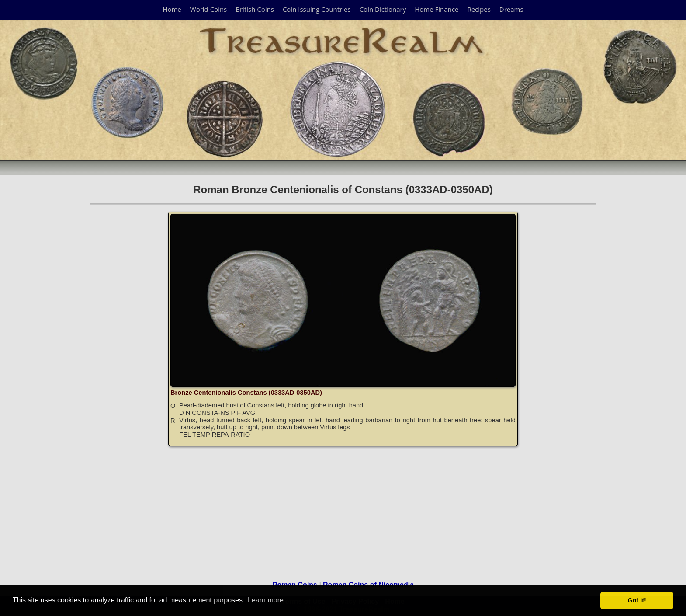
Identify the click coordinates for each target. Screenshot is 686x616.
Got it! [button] (637, 600)
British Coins (255, 9)
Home (172, 9)
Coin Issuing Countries (317, 9)
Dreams (511, 9)
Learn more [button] (266, 600)
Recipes (479, 9)
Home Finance (437, 9)
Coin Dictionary (383, 9)
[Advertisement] (344, 512)
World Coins (208, 9)
